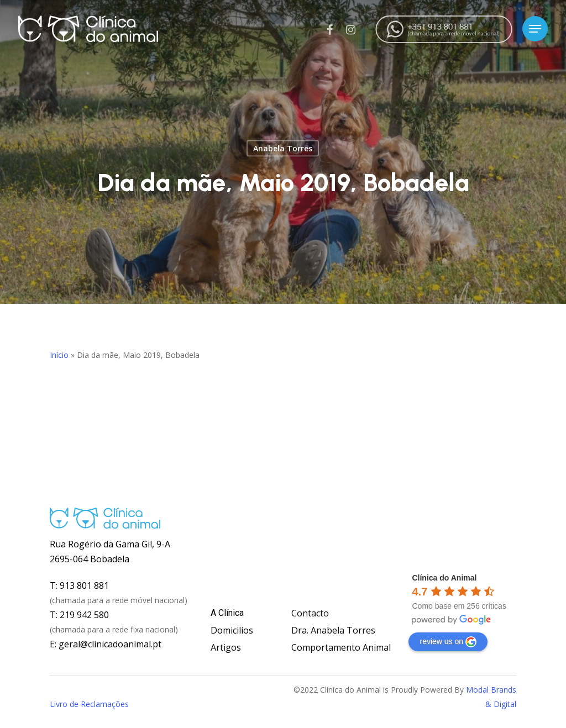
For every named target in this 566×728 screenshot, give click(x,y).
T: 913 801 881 (79, 585)
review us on (448, 642)
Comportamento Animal (341, 647)
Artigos (226, 647)
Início (59, 355)
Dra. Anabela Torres (333, 630)
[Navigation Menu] (535, 29)
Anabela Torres (283, 148)
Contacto (310, 613)
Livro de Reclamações (89, 704)
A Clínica (227, 613)
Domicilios (232, 630)
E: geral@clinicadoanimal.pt (106, 644)
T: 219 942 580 (79, 615)
